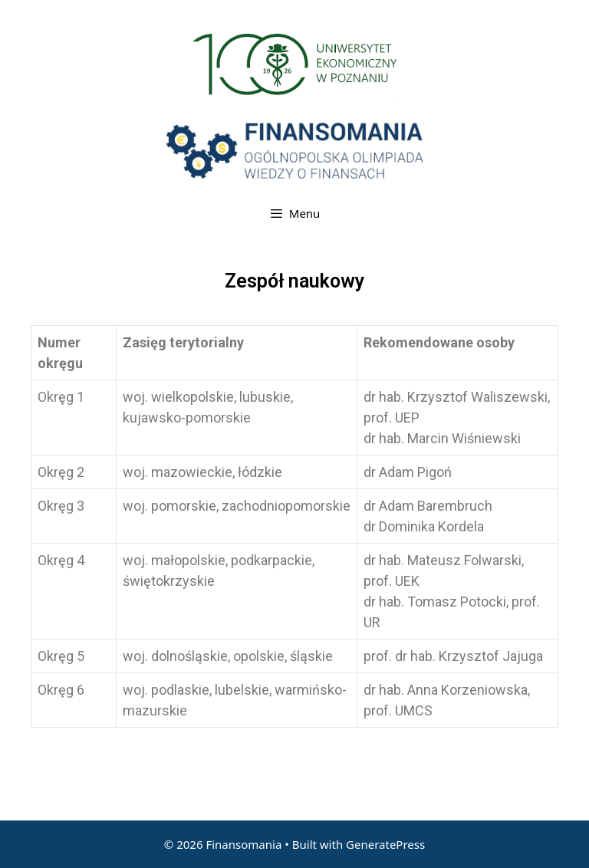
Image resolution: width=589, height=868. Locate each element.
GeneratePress (385, 844)
